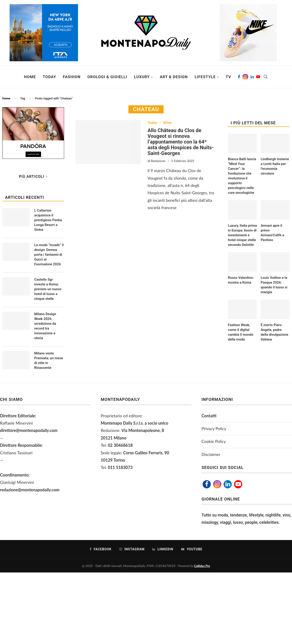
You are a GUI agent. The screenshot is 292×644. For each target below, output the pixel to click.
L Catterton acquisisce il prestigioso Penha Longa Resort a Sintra (48, 220)
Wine (167, 122)
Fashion (72, 77)
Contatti (209, 416)
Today (49, 77)
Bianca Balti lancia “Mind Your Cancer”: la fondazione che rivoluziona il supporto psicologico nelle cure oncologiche (242, 176)
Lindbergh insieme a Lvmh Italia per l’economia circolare (275, 166)
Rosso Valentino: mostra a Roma (241, 280)
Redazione (158, 161)
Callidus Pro (202, 566)
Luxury (142, 77)
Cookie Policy (214, 441)
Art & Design (174, 77)
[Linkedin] (252, 77)
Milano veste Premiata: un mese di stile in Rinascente (49, 361)
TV (228, 77)
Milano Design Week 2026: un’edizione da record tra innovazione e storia (45, 326)
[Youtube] (258, 77)
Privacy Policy (214, 428)
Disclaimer (211, 454)
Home (30, 77)
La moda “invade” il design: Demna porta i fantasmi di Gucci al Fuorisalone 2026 (49, 255)
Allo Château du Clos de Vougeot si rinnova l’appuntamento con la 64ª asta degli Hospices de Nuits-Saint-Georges (181, 142)
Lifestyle (205, 77)
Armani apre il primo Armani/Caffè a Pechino (272, 233)
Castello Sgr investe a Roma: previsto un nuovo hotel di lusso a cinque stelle (48, 289)
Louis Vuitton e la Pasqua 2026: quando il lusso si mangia (274, 285)
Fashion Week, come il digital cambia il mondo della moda (241, 332)
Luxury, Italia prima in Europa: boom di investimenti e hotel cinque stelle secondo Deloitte (242, 235)
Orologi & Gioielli (107, 77)
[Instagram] (245, 77)
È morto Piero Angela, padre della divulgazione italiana (275, 332)
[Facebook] (239, 77)
